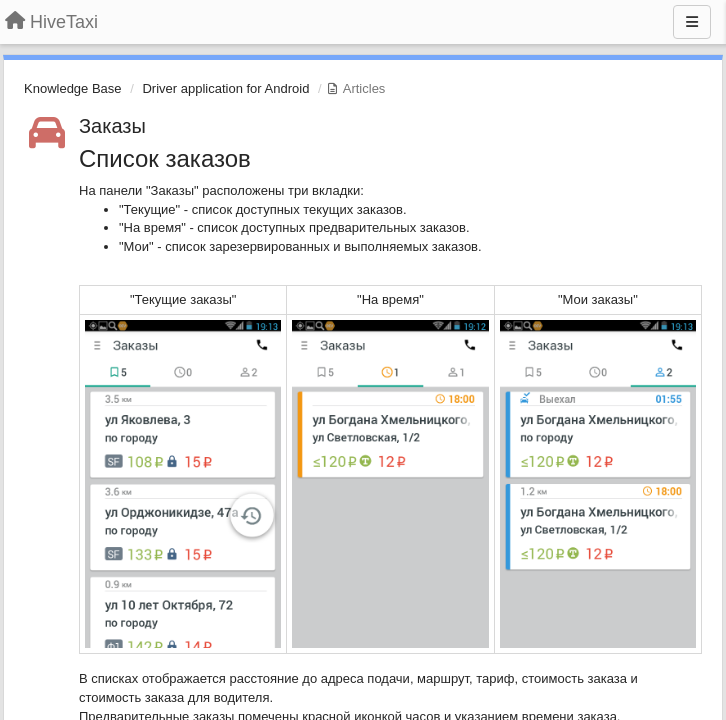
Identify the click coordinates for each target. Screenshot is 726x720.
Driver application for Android (225, 88)
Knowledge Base (73, 88)
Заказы (112, 126)
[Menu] (692, 22)
